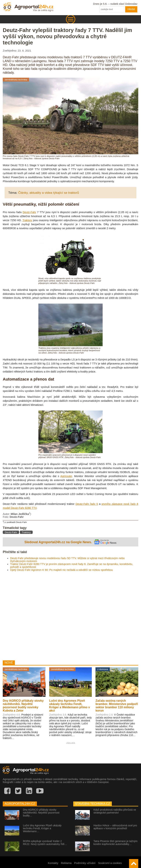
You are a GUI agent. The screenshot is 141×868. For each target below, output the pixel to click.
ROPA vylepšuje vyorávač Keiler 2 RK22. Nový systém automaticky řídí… (45, 843)
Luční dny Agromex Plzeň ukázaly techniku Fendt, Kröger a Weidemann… (42, 828)
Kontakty (53, 863)
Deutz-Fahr (29, 212)
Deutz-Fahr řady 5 (87, 504)
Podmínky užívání (85, 863)
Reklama (66, 863)
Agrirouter (66, 476)
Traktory (27, 220)
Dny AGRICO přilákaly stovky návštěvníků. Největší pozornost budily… (41, 813)
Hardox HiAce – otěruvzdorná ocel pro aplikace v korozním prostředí (115, 827)
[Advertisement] (70, 614)
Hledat (131, 9)
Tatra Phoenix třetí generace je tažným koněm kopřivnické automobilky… (115, 843)
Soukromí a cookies (110, 863)
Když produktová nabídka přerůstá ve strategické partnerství (115, 811)
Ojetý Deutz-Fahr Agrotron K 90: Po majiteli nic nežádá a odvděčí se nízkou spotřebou (62, 570)
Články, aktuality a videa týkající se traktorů (49, 193)
